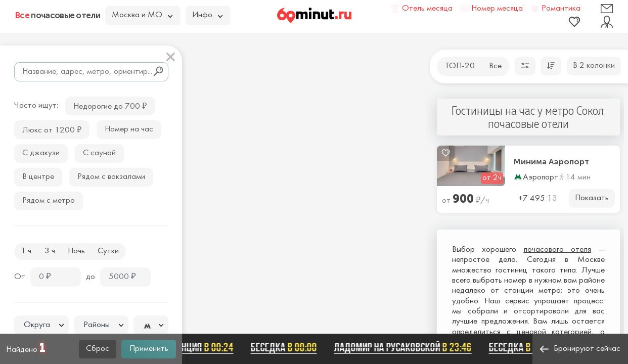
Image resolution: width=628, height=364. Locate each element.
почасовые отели (58, 15)
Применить (149, 349)
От (20, 277)
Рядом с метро (49, 201)
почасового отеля (557, 250)
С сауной (99, 153)
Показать (592, 198)
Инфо (207, 15)
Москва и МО (142, 15)
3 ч (50, 251)
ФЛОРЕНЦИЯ (196, 347)
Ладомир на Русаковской (405, 347)
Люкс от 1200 (52, 129)
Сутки (108, 251)
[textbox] (41, 325)
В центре (38, 177)
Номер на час (129, 129)
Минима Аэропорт (551, 162)
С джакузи (41, 153)
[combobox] (41, 325)
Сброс (98, 349)
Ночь (76, 251)
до (91, 277)
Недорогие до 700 (110, 105)
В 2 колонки (594, 66)
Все (495, 66)
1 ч (26, 251)
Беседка (286, 347)
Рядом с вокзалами (111, 177)
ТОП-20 (460, 66)
